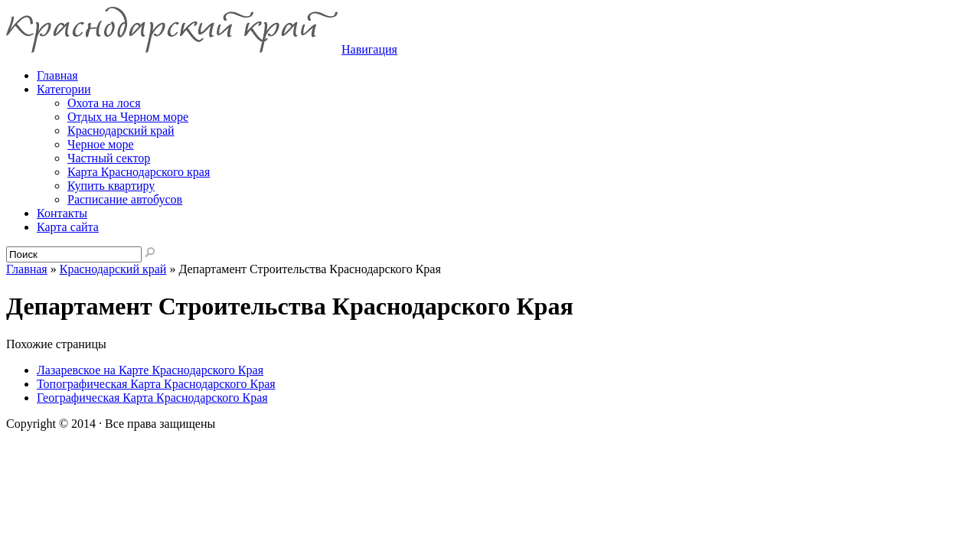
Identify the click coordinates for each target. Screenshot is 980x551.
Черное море (101, 144)
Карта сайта (68, 227)
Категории (64, 89)
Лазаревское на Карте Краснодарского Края (150, 370)
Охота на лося (104, 103)
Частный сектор (109, 158)
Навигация (369, 49)
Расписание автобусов (125, 199)
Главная (27, 269)
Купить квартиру (111, 186)
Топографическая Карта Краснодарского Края (156, 384)
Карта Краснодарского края (139, 172)
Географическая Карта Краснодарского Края (152, 398)
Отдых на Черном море (128, 117)
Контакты (62, 213)
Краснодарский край (121, 130)
